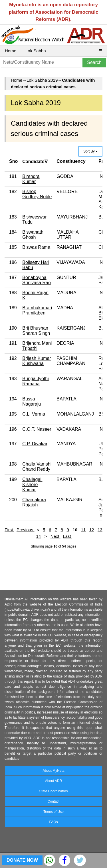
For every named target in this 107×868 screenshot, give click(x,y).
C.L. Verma (34, 414)
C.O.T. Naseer (37, 429)
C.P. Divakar (35, 444)
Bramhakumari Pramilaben (37, 310)
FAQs (53, 822)
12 (92, 530)
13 (100, 530)
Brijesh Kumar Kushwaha (37, 361)
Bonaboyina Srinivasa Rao (37, 280)
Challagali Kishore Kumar (32, 485)
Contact (53, 801)
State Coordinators (53, 791)
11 (83, 530)
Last (67, 536)
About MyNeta (53, 771)
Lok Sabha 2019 (42, 80)
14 (38, 536)
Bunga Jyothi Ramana (36, 381)
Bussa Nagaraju (32, 401)
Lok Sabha (36, 51)
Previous (26, 530)
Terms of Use (53, 812)
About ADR (53, 781)
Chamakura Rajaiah (34, 502)
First (9, 530)
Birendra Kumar (31, 179)
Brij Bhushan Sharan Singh (36, 331)
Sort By (90, 151)
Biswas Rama (36, 247)
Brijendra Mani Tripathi (37, 346)
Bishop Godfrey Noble (37, 194)
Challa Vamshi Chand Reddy (37, 467)
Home (11, 51)
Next (55, 536)
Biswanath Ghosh (33, 235)
